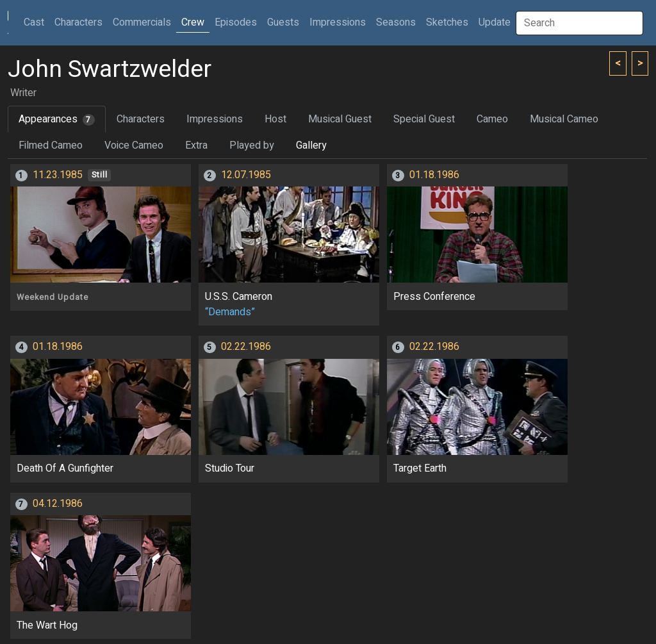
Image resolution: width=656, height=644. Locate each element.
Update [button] (495, 22)
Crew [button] (193, 22)
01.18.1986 (434, 175)
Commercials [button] (142, 22)
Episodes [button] (236, 22)
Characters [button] (78, 22)
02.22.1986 (246, 347)
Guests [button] (283, 22)
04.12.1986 (58, 504)
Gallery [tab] (311, 145)
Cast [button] (37, 22)
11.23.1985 (58, 175)
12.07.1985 (246, 175)
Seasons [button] (396, 22)
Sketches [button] (447, 22)
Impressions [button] (338, 22)
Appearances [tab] (57, 119)
